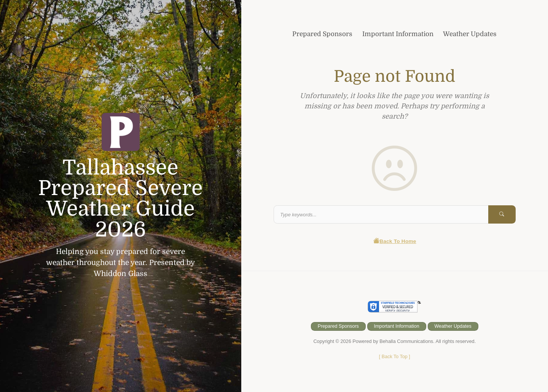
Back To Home (394, 242)
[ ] (394, 357)
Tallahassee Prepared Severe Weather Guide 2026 (121, 199)
